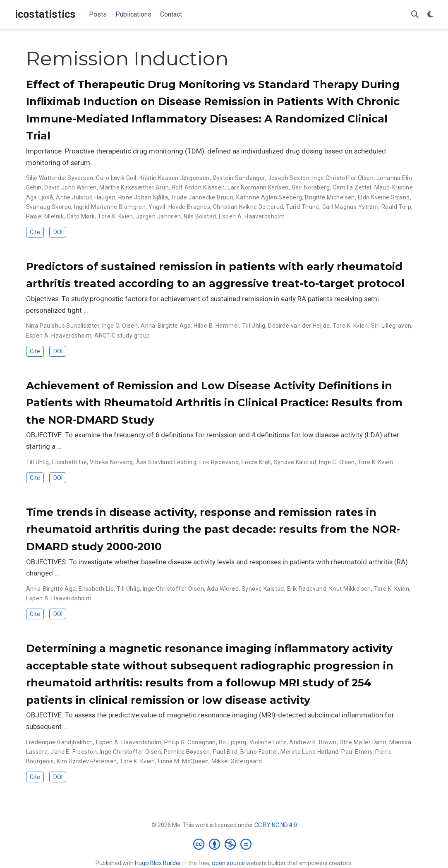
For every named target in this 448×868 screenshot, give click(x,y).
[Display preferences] (430, 15)
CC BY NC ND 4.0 (276, 825)
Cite (35, 232)
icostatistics (45, 14)
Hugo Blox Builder (158, 863)
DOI (58, 232)
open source (228, 863)
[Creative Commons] (224, 844)
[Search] (415, 15)
